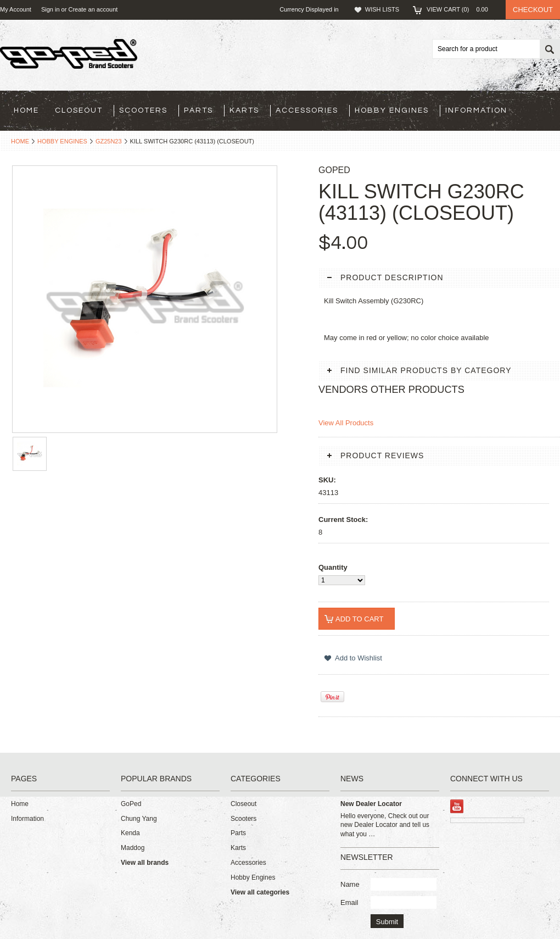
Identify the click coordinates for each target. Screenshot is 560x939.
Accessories (307, 110)
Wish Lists (382, 9)
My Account (16, 9)
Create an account (93, 9)
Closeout (79, 110)
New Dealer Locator (371, 804)
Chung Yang (139, 819)
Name (350, 884)
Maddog (133, 848)
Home (20, 141)
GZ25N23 (109, 141)
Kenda (130, 833)
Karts (244, 110)
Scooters (143, 110)
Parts (198, 110)
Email (349, 902)
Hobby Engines (392, 110)
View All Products (346, 423)
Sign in (51, 9)
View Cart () (461, 9)
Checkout (533, 10)
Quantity (333, 567)
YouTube (457, 806)
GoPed (131, 804)
